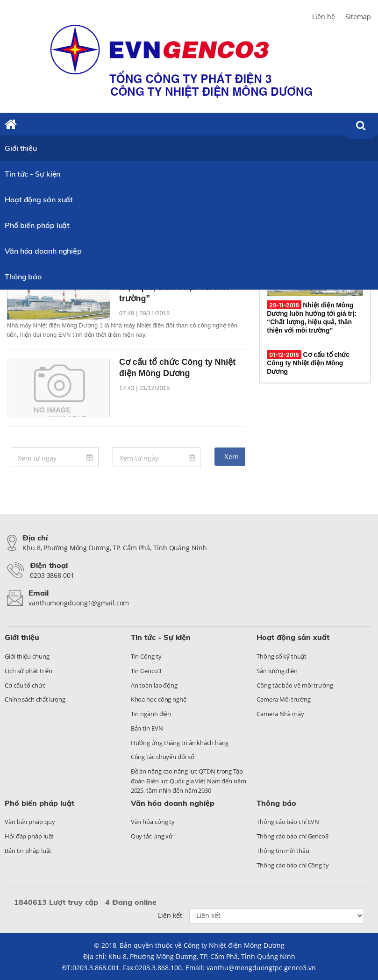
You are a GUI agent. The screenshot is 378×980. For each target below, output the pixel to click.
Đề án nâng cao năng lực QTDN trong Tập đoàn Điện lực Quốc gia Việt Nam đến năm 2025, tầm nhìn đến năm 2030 (189, 781)
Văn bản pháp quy (30, 822)
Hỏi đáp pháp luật (29, 836)
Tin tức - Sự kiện (32, 174)
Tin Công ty (146, 656)
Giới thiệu (21, 148)
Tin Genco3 (146, 671)
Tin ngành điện (151, 714)
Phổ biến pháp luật (37, 225)
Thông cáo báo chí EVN (288, 822)
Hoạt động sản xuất (39, 199)
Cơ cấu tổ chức (25, 685)
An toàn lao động (154, 685)
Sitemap (358, 17)
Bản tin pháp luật (28, 851)
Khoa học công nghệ (159, 699)
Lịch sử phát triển (29, 671)
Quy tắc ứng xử (152, 836)
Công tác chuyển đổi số (163, 757)
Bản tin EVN (147, 728)
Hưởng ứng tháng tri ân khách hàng (180, 743)
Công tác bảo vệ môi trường (295, 685)
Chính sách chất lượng (35, 699)
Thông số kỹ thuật (281, 656)
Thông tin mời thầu (283, 851)
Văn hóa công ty (153, 822)
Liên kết (170, 915)
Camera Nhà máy (280, 714)
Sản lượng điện (277, 671)
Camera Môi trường (283, 699)
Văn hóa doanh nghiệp (43, 251)
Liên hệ (324, 17)
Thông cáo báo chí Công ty (293, 865)
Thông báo (23, 277)
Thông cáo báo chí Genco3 (292, 836)
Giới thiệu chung (27, 656)
